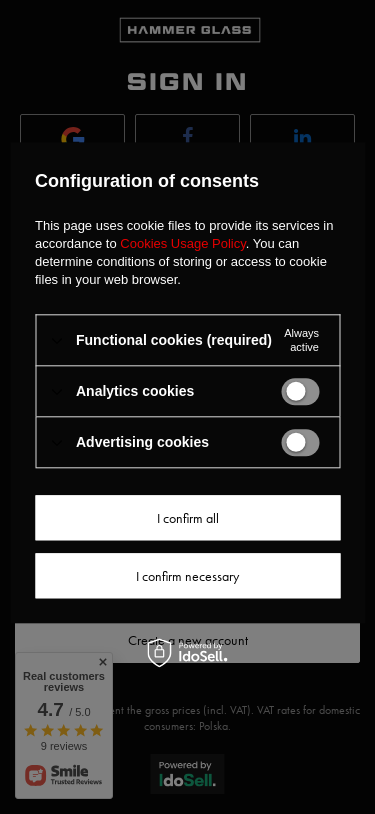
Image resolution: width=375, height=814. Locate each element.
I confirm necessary (187, 576)
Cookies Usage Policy (182, 243)
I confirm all (188, 518)
